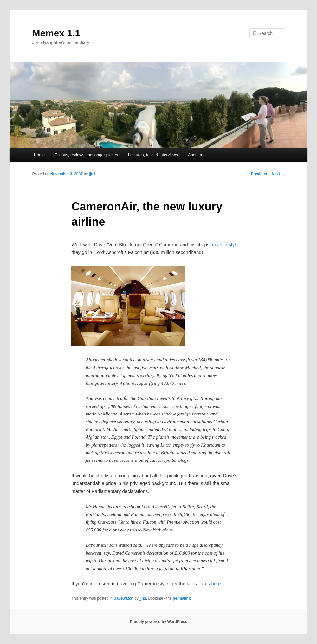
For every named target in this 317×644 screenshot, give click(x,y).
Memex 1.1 (56, 33)
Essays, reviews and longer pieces (86, 155)
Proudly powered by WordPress (158, 622)
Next (278, 174)
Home (39, 155)
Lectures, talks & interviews (153, 155)
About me (197, 155)
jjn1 (92, 174)
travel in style (225, 245)
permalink (182, 598)
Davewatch (123, 598)
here (216, 584)
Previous (256, 174)
